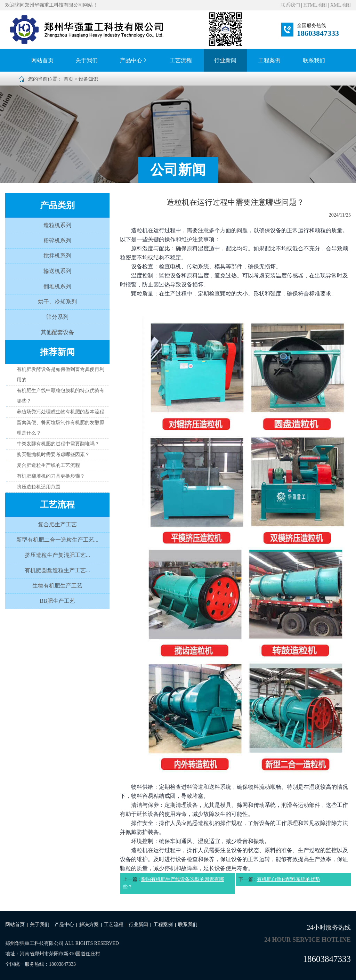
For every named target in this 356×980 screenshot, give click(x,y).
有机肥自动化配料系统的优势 (289, 879)
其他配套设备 (57, 332)
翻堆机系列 (57, 286)
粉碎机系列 (57, 240)
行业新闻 (225, 60)
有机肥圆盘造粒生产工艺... (57, 570)
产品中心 (134, 60)
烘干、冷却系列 (57, 302)
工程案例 (269, 60)
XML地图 (341, 5)
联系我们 (290, 5)
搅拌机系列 (57, 256)
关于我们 (87, 60)
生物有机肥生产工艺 (57, 586)
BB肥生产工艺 (57, 601)
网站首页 (42, 60)
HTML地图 (315, 5)
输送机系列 (57, 271)
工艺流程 (181, 60)
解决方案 (89, 925)
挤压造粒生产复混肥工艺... (57, 555)
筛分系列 (57, 317)
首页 (68, 79)
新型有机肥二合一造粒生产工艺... (57, 540)
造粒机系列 (57, 225)
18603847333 (318, 33)
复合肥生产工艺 (57, 524)
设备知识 (88, 79)
